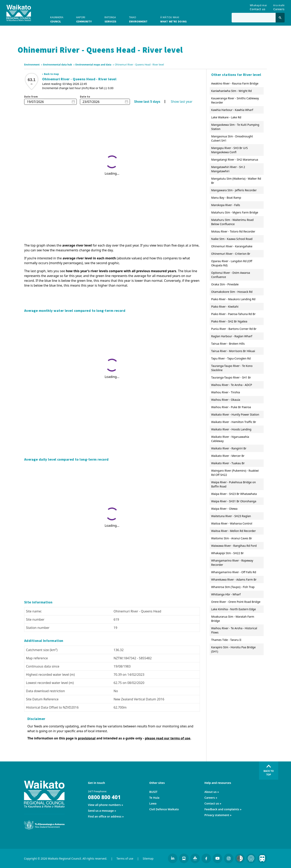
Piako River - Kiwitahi (225, 307)
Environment (32, 65)
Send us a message (101, 811)
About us (211, 792)
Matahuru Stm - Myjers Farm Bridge (235, 212)
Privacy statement (217, 815)
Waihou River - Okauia (226, 400)
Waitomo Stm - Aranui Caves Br (232, 538)
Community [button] (84, 19)
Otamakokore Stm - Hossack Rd (232, 292)
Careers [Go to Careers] (279, 6)
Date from (31, 97)
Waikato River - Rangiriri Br (229, 448)
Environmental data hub (58, 65)
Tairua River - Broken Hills (228, 344)
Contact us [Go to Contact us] (258, 6)
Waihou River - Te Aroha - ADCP (232, 385)
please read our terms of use (168, 738)
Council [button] (57, 19)
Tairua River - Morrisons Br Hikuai (233, 351)
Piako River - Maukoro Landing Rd (233, 299)
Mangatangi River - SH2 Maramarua (235, 160)
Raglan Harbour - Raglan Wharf (232, 336)
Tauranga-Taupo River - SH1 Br (231, 377)
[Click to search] (280, 18)
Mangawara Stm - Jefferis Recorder (234, 190)
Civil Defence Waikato (164, 809)
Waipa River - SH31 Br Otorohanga (234, 501)
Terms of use (125, 858)
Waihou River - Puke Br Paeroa (231, 407)
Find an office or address (105, 816)
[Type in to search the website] (254, 18)
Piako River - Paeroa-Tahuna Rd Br (233, 314)
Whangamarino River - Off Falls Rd (234, 572)
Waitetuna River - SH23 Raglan (231, 516)
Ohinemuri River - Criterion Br (231, 254)
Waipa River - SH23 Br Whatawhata (234, 494)
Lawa (153, 803)
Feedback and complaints (222, 809)
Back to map (51, 74)
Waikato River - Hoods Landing (231, 429)
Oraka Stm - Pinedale (225, 284)
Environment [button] (138, 19)
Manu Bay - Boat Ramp (226, 198)
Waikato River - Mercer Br (228, 456)
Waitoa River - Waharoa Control (232, 523)
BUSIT (153, 792)
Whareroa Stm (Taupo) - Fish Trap (233, 587)
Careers (210, 798)
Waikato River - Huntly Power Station (235, 414)
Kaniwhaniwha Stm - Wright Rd (232, 91)
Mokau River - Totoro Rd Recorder (233, 231)
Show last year (181, 102)
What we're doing (174, 19)
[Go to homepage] (19, 13)
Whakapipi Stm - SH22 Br (228, 553)
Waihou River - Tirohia (226, 392)
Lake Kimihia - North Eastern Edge (234, 609)
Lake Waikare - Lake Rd (226, 117)
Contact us (212, 803)
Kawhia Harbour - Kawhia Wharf (232, 110)
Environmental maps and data (93, 65)
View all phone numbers (104, 805)
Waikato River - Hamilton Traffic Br (234, 422)
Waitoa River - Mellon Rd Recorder (234, 531)
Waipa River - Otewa (224, 509)
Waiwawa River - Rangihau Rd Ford (234, 546)
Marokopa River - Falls (226, 205)
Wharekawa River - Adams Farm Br (234, 580)
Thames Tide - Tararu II (226, 640)
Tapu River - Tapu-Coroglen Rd (231, 358)
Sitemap (148, 858)
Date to (85, 97)
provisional (87, 738)
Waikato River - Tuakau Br (228, 463)
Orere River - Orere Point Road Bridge (236, 602)
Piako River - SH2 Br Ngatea (229, 321)
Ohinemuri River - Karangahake (232, 246)
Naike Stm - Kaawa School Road (232, 239)
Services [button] (110, 19)
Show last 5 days (147, 102)
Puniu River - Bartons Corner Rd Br (234, 329)
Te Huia (154, 798)
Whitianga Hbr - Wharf (226, 594)
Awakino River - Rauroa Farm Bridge (235, 83)
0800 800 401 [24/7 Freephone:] (104, 797)
